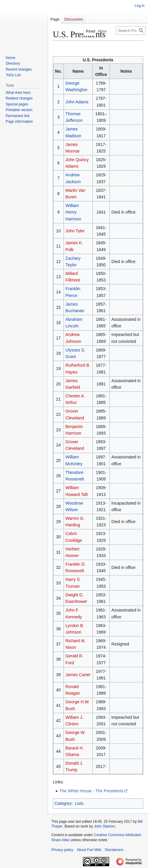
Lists (79, 803)
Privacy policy (62, 850)
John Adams (77, 102)
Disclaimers (114, 850)
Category (63, 803)
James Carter (78, 675)
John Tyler (75, 231)
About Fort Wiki (89, 850)
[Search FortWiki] (131, 31)
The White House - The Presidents (91, 791)
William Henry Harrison (73, 212)
